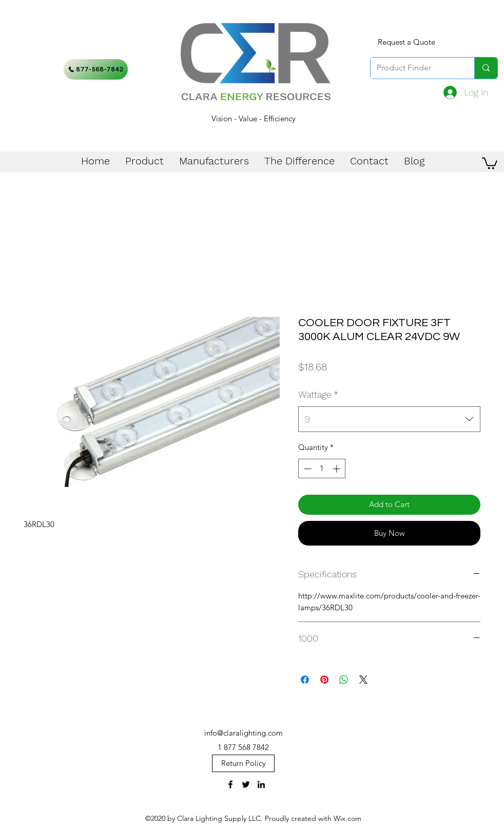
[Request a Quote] (406, 42)
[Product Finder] (415, 68)
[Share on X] (363, 680)
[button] (490, 163)
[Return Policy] (243, 763)
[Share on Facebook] (305, 680)
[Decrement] (307, 469)
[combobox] (389, 419)
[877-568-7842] (96, 69)
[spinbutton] (322, 469)
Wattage (318, 394)
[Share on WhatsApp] (344, 680)
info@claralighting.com (244, 733)
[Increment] (337, 469)
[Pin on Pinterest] (324, 680)
